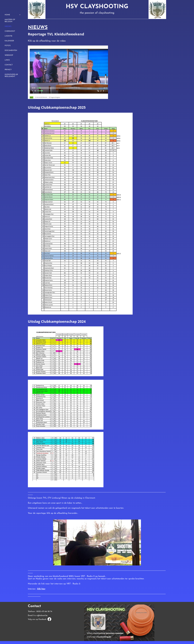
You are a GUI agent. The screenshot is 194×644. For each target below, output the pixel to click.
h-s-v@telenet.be (40, 616)
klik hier (41, 589)
